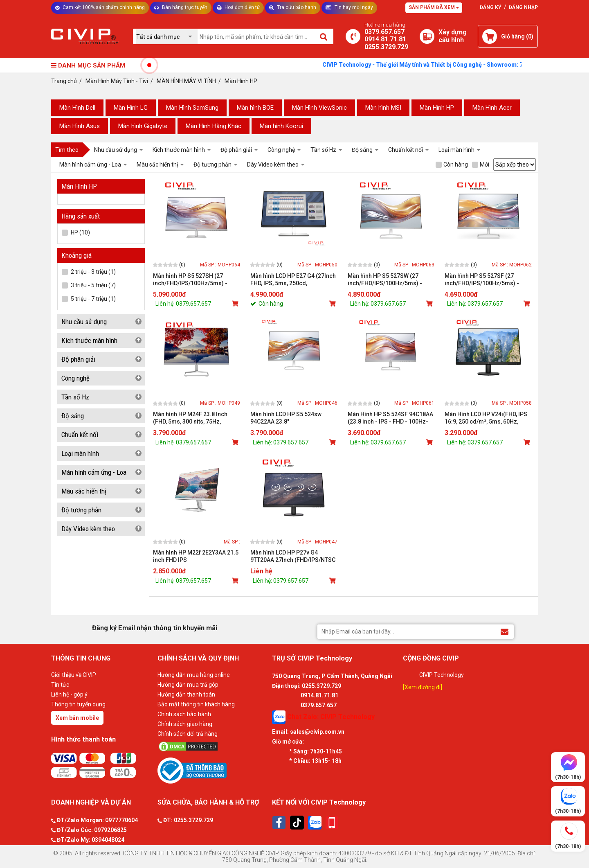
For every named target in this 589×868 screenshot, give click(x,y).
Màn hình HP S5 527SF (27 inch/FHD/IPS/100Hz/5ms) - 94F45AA (482, 280)
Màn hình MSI (383, 108)
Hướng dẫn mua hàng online (194, 675)
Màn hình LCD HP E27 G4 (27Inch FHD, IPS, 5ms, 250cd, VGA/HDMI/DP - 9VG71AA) (293, 280)
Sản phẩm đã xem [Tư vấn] (434, 7)
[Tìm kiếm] (324, 36)
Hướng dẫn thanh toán (186, 694)
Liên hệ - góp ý (69, 694)
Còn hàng (452, 165)
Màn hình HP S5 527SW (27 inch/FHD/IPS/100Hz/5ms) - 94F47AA (385, 280)
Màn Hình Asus (80, 126)
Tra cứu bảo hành (293, 7)
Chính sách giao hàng (185, 724)
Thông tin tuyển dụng (78, 704)
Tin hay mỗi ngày (349, 7)
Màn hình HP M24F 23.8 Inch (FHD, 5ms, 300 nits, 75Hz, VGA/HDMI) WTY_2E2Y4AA (190, 418)
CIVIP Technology (442, 675)
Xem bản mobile (77, 718)
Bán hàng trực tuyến (181, 7)
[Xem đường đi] (423, 687)
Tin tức (60, 685)
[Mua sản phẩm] (236, 304)
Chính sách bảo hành (184, 714)
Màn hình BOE (255, 108)
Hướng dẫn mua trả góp (188, 685)
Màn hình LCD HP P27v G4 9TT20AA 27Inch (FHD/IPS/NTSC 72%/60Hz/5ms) (293, 556)
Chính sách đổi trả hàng (188, 734)
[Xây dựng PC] (427, 36)
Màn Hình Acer (492, 108)
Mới (481, 165)
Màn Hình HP (437, 108)
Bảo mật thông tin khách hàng (196, 704)
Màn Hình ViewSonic (319, 108)
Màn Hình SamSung (192, 108)
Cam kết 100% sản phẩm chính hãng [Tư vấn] (100, 7)
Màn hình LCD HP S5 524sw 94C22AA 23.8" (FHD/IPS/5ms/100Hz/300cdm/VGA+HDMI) (294, 418)
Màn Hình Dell (77, 108)
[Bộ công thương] (213, 770)
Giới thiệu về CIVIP (74, 675)
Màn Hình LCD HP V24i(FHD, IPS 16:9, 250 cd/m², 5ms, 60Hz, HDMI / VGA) (486, 418)
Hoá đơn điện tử (238, 7)
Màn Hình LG (131, 108)
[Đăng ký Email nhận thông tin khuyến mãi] (505, 631)
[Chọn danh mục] (167, 37)
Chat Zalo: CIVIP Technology (323, 717)
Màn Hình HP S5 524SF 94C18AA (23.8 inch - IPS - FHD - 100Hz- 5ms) (390, 418)
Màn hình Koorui (281, 126)
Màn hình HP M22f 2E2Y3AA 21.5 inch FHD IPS (196, 556)
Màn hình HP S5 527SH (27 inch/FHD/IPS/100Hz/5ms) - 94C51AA (190, 280)
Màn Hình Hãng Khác (214, 126)
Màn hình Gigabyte (143, 126)
